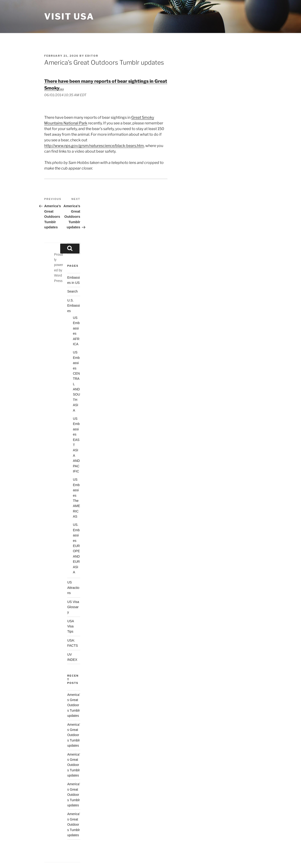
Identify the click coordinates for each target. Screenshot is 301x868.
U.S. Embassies (74, 306)
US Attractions (73, 588)
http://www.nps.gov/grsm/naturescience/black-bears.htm (94, 146)
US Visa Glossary (73, 607)
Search (72, 291)
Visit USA (69, 16)
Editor (92, 56)
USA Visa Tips (71, 626)
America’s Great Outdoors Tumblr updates (74, 705)
